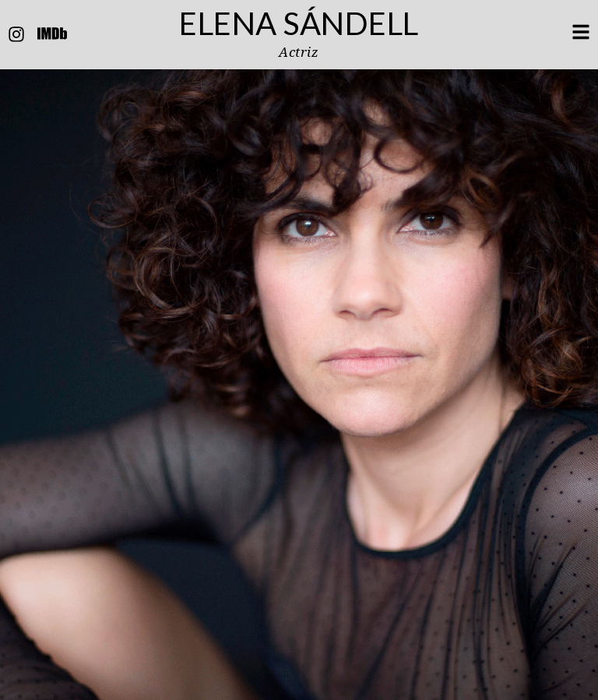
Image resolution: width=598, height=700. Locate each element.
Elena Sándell (299, 23)
